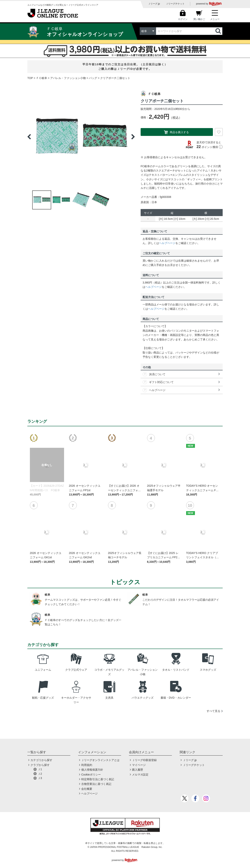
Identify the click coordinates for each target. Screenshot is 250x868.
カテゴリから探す (41, 760)
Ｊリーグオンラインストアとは (100, 760)
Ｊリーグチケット (175, 4)
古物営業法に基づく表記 (96, 784)
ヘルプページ (167, 243)
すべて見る (213, 711)
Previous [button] (29, 137)
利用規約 (87, 765)
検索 (219, 31)
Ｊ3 (40, 778)
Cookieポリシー (91, 775)
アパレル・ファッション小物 (68, 78)
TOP (30, 78)
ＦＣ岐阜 (42, 78)
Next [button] (133, 137)
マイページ (139, 765)
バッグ (93, 78)
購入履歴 (137, 770)
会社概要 (87, 789)
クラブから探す (40, 765)
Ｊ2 (40, 774)
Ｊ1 (40, 769)
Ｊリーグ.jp (154, 4)
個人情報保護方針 (92, 770)
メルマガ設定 (140, 775)
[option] (81, 137)
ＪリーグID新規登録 (144, 760)
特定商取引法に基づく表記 (98, 779)
